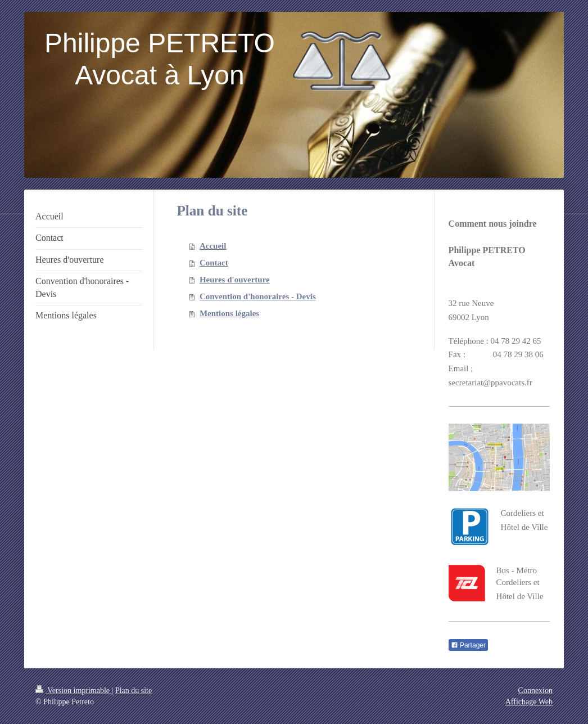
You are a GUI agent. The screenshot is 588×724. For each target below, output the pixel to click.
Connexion (535, 691)
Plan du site (134, 691)
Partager (468, 645)
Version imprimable (74, 691)
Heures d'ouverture (235, 280)
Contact (214, 263)
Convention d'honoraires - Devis (258, 296)
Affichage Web (529, 702)
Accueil (213, 246)
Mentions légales (229, 313)
